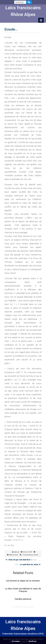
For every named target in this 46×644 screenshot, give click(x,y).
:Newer (21, 560)
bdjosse (16, 552)
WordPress (32, 641)
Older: (27, 565)
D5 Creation (16, 641)
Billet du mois (14, 555)
